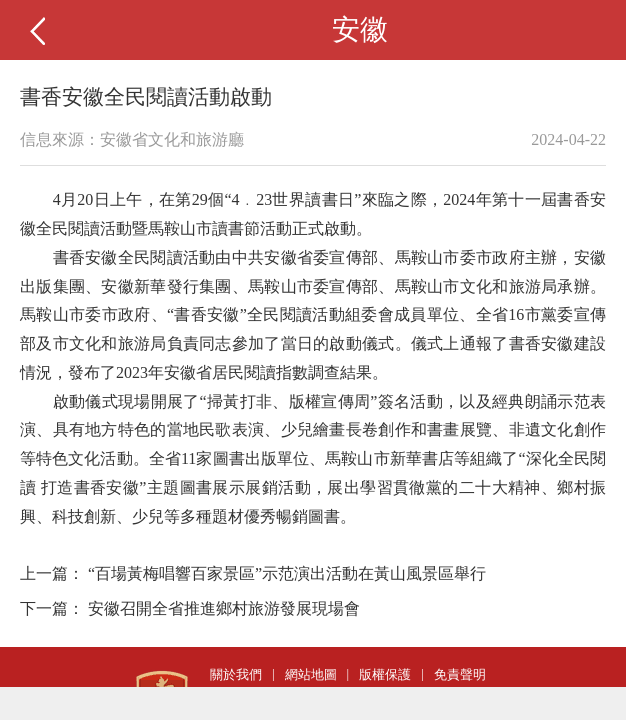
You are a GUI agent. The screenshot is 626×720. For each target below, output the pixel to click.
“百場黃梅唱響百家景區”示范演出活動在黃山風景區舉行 (287, 573)
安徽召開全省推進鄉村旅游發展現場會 (224, 608)
